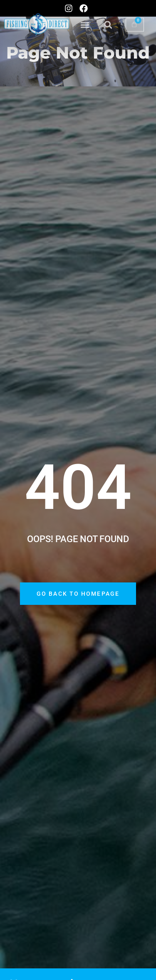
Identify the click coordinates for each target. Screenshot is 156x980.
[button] (85, 20)
